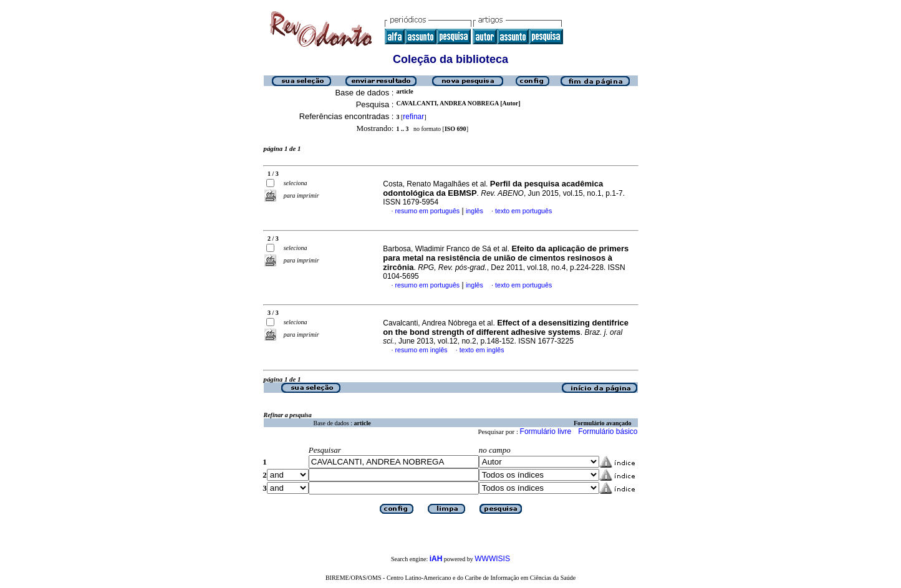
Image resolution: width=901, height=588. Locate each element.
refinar (413, 117)
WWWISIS (492, 559)
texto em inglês (482, 350)
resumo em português (428, 211)
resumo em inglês (422, 350)
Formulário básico (608, 431)
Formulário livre (546, 431)
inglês (475, 211)
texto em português (523, 211)
